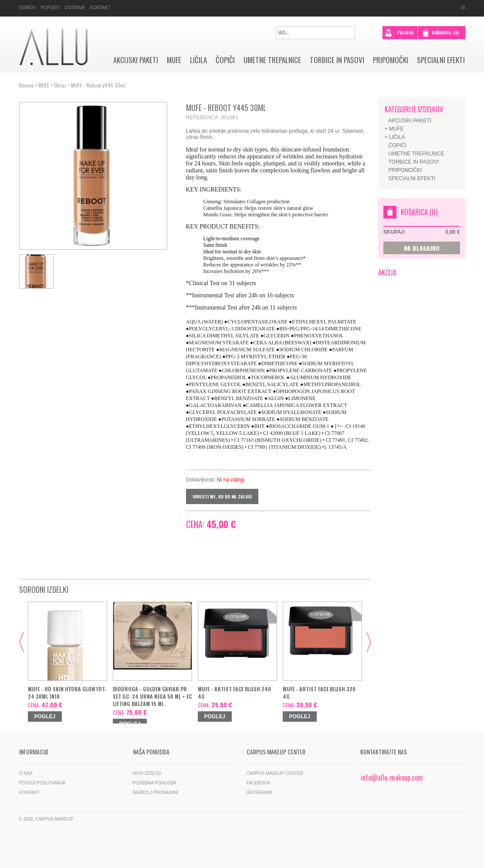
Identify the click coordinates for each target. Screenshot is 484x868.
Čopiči (225, 60)
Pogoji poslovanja (42, 783)
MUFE (174, 60)
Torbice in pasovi (337, 60)
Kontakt (100, 8)
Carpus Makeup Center (275, 773)
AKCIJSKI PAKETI (136, 60)
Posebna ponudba (155, 783)
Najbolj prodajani (156, 792)
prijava (399, 32)
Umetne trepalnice (272, 60)
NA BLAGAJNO (422, 248)
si (463, 8)
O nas (26, 773)
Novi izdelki (147, 773)
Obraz (60, 85)
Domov (27, 8)
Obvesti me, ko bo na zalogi (222, 496)
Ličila (198, 60)
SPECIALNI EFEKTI (441, 60)
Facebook (259, 783)
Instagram (259, 792)
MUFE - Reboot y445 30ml (98, 85)
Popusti (50, 8)
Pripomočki (391, 60)
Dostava (75, 8)
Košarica (445, 32)
